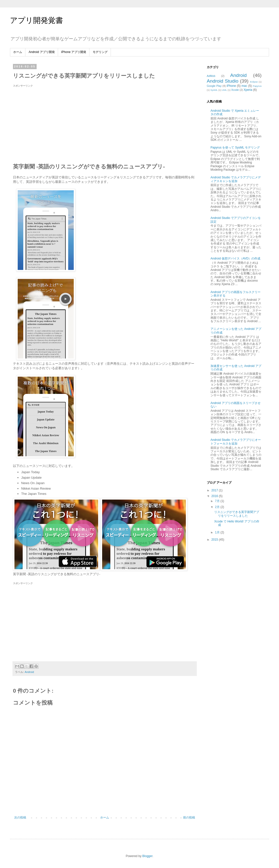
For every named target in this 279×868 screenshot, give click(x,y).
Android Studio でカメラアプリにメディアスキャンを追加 (236, 179)
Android (29, 672)
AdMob (211, 76)
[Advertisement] (55, 123)
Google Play (214, 86)
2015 (215, 540)
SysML (214, 90)
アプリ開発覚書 (36, 20)
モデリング (100, 52)
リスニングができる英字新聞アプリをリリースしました (237, 514)
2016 (215, 496)
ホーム (18, 52)
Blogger (147, 856)
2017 (215, 490)
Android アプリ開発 (42, 52)
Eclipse (254, 82)
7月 (218, 501)
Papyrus (257, 86)
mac (244, 86)
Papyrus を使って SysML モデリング (235, 148)
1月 (218, 532)
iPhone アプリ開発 (74, 52)
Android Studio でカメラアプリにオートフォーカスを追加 (236, 442)
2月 (218, 507)
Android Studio (223, 81)
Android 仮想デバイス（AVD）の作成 (235, 258)
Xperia (248, 90)
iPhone (231, 86)
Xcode (235, 90)
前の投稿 (189, 817)
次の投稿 (20, 817)
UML (224, 90)
